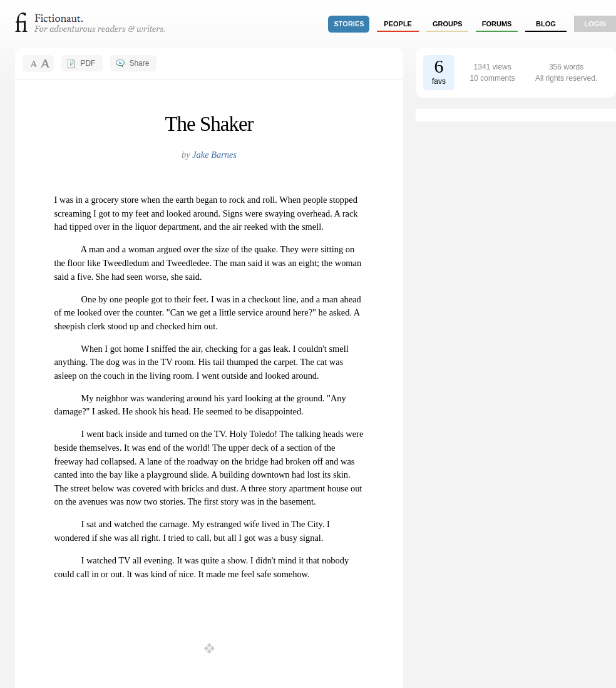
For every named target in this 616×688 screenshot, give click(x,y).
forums (497, 24)
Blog (546, 24)
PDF (88, 63)
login (595, 24)
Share (139, 63)
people (398, 24)
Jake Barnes (214, 155)
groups (448, 24)
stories (349, 24)
